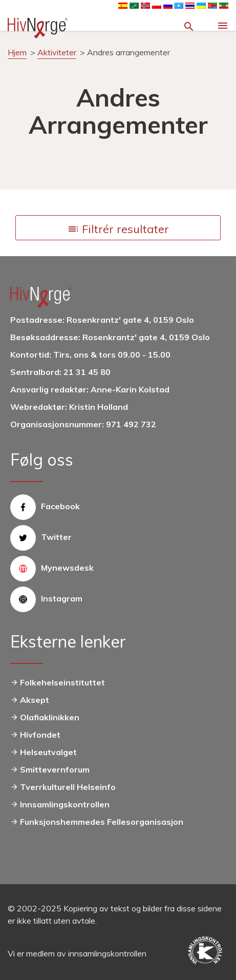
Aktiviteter (57, 52)
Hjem (17, 52)
